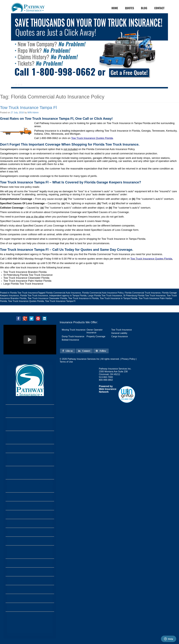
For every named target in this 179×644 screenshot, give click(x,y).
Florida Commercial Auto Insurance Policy (103, 293)
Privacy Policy (128, 359)
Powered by (106, 386)
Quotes (129, 8)
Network (104, 392)
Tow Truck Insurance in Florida (83, 298)
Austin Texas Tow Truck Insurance (30, 581)
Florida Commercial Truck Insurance (143, 293)
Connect (84, 351)
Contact (159, 8)
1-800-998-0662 (49, 138)
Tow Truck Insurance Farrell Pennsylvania (30, 411)
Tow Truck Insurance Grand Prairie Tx (30, 486)
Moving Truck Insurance (74, 330)
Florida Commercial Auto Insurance (63, 293)
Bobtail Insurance (70, 340)
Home (30, 625)
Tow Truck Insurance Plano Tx (30, 541)
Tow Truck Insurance (122, 330)
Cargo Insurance (120, 336)
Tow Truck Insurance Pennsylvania (30, 448)
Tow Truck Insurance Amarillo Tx (30, 497)
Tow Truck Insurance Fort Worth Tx (30, 572)
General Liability (119, 333)
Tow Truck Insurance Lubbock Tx (30, 523)
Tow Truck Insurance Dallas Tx (30, 607)
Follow (101, 351)
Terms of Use (66, 362)
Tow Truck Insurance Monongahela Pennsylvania (30, 424)
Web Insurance (108, 389)
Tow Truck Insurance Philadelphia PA (30, 437)
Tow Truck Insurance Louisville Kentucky (30, 473)
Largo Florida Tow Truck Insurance (105, 296)
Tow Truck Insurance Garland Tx (30, 515)
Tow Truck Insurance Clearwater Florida (47, 298)
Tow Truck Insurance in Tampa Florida (119, 298)
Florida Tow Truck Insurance (24, 293)
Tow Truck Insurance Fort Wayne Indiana (30, 459)
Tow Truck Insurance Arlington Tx (30, 563)
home (115, 8)
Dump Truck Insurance (73, 336)
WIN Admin (33, 113)
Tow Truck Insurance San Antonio (30, 589)
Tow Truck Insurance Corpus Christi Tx (30, 552)
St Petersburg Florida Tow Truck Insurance (144, 296)
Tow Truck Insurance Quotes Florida (151, 259)
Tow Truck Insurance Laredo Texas (30, 532)
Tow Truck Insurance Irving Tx (30, 506)
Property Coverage (96, 336)
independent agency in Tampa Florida (68, 296)
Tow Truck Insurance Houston (30, 598)
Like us (68, 351)
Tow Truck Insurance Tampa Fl (28, 107)
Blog (144, 8)
